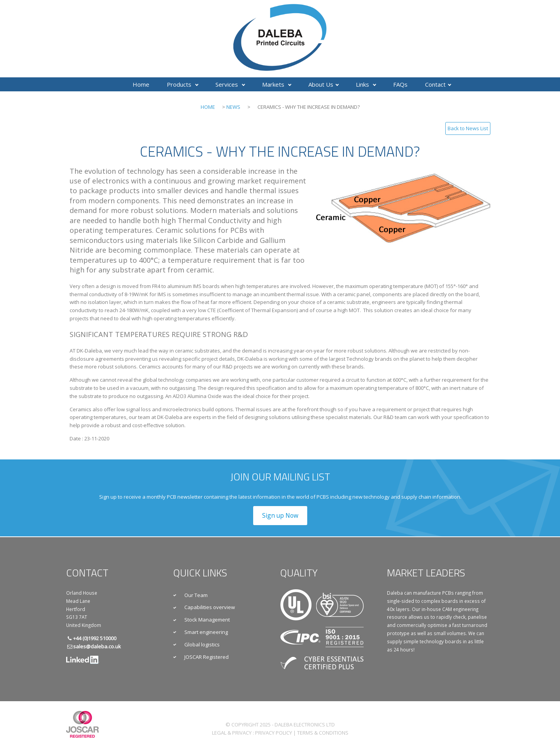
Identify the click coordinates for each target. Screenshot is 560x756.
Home (141, 84)
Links (366, 84)
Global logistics (202, 644)
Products (183, 84)
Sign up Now (280, 515)
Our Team (196, 595)
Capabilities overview (210, 607)
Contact (438, 84)
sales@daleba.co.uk (97, 646)
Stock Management (207, 620)
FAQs (400, 84)
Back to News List (468, 128)
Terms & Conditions (323, 733)
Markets (277, 84)
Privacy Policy (274, 733)
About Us (324, 84)
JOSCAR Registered (206, 657)
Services (230, 84)
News (233, 107)
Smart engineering (206, 632)
